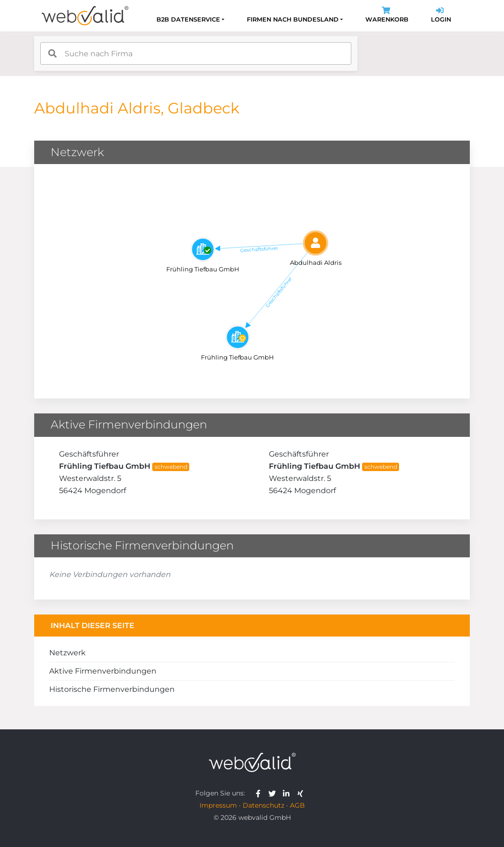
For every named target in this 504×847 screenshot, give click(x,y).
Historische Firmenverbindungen (112, 689)
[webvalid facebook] (260, 793)
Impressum (218, 805)
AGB (297, 805)
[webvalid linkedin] (288, 793)
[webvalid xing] (301, 793)
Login (441, 16)
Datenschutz (263, 805)
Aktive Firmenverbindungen (103, 671)
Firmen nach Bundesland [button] (293, 19)
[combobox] (196, 53)
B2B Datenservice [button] (188, 19)
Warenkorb (387, 16)
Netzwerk (67, 653)
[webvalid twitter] (274, 793)
